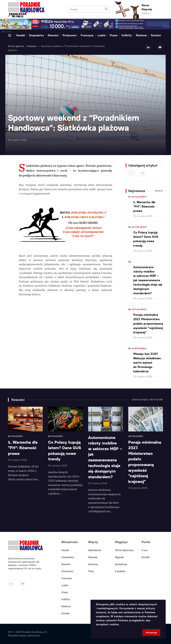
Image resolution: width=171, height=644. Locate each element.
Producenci (70, 35)
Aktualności (139, 197)
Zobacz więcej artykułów (147, 400)
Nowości (53, 35)
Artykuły (32, 46)
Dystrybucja (121, 564)
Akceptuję (151, 633)
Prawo (114, 35)
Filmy (91, 571)
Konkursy (93, 564)
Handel (21, 35)
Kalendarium (95, 550)
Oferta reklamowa (124, 550)
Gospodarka (36, 35)
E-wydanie (120, 571)
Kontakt (156, 35)
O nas (145, 550)
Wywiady (93, 557)
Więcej (159, 191)
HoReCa (127, 35)
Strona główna (16, 46)
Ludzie (102, 35)
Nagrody (119, 557)
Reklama (141, 35)
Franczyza (87, 35)
